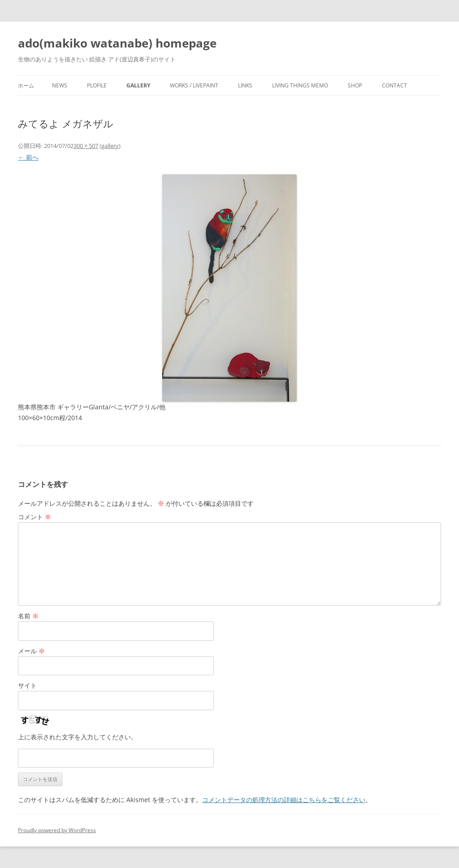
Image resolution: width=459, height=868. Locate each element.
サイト (27, 685)
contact (394, 85)
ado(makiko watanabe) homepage (117, 43)
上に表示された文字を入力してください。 (78, 737)
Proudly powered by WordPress (57, 830)
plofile (97, 85)
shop (355, 85)
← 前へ (28, 157)
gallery (138, 85)
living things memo (300, 85)
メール (31, 651)
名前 (28, 616)
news (60, 85)
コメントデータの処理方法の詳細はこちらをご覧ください (284, 800)
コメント (35, 517)
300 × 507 (86, 146)
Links (245, 85)
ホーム (26, 85)
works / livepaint (194, 85)
